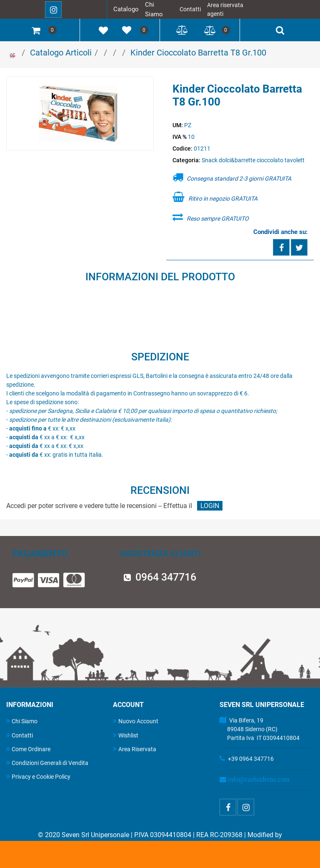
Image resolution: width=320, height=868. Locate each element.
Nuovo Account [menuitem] (136, 721)
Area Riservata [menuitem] (135, 749)
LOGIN (210, 506)
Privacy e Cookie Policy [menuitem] (38, 776)
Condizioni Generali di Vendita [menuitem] (47, 763)
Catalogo (126, 9)
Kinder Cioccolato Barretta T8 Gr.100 (198, 53)
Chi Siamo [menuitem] (22, 721)
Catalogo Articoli (61, 53)
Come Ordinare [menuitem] (28, 749)
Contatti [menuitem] (20, 735)
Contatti (190, 9)
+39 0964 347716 (251, 759)
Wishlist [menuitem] (126, 735)
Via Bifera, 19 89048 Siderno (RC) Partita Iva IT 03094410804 (260, 729)
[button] (80, 114)
